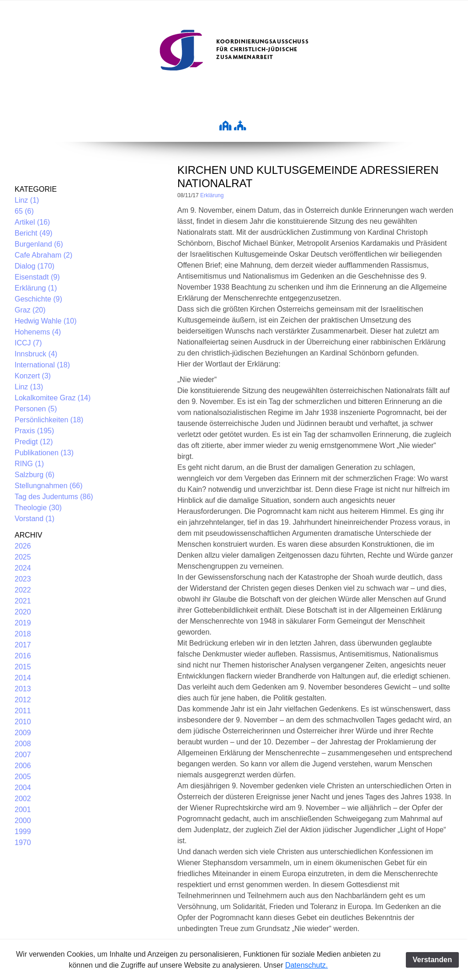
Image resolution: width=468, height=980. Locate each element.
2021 (23, 601)
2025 (23, 557)
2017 (23, 645)
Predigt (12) (34, 442)
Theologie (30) (38, 508)
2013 (23, 689)
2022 (23, 590)
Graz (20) (30, 310)
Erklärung (212, 195)
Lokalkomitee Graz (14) (53, 398)
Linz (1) (27, 200)
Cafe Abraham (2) (43, 255)
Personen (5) (36, 409)
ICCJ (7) (28, 343)
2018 (23, 634)
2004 (23, 788)
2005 (23, 777)
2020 (23, 612)
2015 (23, 667)
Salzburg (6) (35, 475)
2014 (23, 678)
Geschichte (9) (38, 299)
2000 (23, 821)
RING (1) (29, 464)
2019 (23, 623)
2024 (23, 568)
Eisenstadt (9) (37, 277)
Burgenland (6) (39, 244)
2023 (23, 579)
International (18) (42, 365)
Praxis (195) (34, 431)
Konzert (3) (33, 376)
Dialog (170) (35, 266)
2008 (23, 744)
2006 (23, 766)
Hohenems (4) (38, 332)
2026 (23, 546)
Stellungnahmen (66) (49, 486)
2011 (23, 711)
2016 (23, 656)
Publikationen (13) (44, 453)
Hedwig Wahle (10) (45, 321)
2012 (23, 700)
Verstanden (432, 960)
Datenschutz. (306, 965)
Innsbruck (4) (36, 354)
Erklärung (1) (36, 288)
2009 (23, 733)
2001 (23, 810)
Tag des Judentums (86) (54, 497)
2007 (23, 755)
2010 (23, 722)
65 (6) (24, 211)
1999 (23, 832)
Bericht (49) (34, 233)
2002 (23, 799)
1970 (23, 843)
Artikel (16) (32, 222)
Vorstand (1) (35, 519)
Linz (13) (29, 387)
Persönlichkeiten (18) (49, 420)
